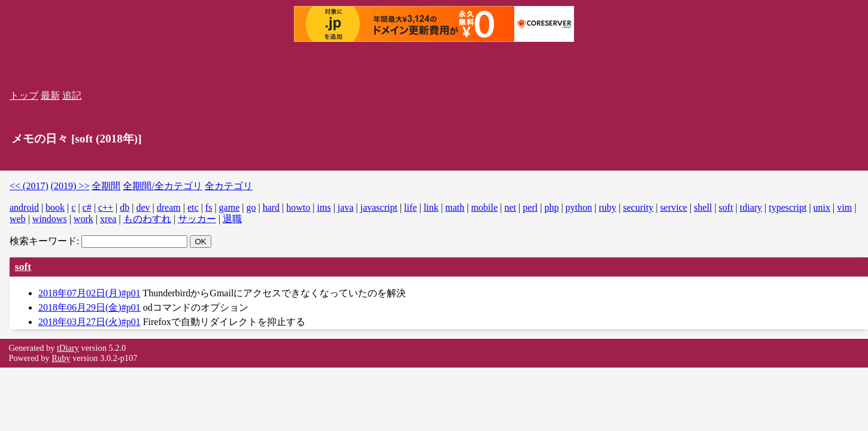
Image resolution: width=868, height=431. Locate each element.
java (346, 207)
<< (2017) (29, 186)
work (84, 219)
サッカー (197, 219)
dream (169, 207)
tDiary (68, 348)
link (431, 207)
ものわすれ (147, 219)
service (674, 207)
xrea (108, 219)
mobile (484, 207)
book (55, 207)
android (24, 207)
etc (193, 207)
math (455, 207)
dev (143, 207)
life (410, 207)
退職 (232, 219)
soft (726, 207)
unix (822, 207)
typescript (787, 207)
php (551, 207)
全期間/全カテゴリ (162, 186)
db (125, 207)
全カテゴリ (229, 186)
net (511, 207)
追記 (72, 95)
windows (50, 219)
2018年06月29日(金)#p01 (89, 307)
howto (298, 207)
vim (844, 207)
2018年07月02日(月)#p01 (89, 293)
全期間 (106, 186)
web (18, 219)
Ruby (61, 358)
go (251, 207)
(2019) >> (70, 186)
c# (87, 207)
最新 (50, 95)
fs (209, 207)
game (230, 207)
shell (703, 207)
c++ (106, 207)
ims (324, 207)
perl (530, 207)
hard (271, 207)
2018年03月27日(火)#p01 (89, 322)
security (638, 207)
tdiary (751, 207)
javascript (379, 207)
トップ (24, 95)
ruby (607, 207)
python (579, 207)
